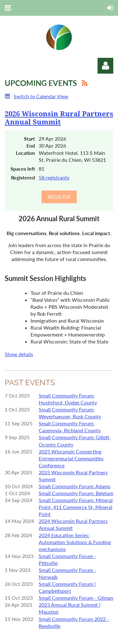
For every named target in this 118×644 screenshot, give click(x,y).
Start (29, 139)
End (31, 146)
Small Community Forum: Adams (75, 486)
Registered (23, 177)
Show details (19, 354)
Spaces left (23, 169)
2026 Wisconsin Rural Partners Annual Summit (59, 118)
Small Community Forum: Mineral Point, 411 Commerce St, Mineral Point (76, 507)
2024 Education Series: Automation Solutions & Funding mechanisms (75, 542)
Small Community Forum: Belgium (76, 493)
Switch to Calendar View (41, 96)
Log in (105, 66)
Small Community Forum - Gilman (76, 598)
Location (25, 153)
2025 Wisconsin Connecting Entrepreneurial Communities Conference (71, 458)
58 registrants (54, 177)
